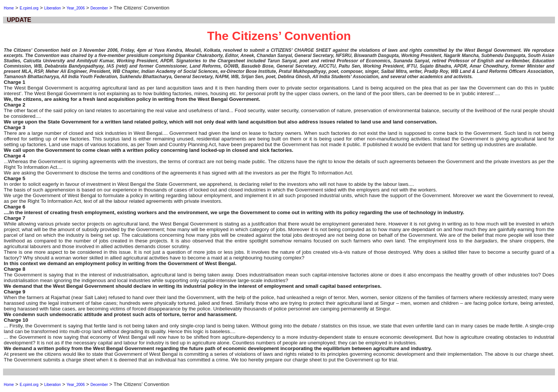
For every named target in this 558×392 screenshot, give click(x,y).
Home (9, 8)
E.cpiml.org (29, 8)
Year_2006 (76, 8)
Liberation (53, 8)
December (99, 8)
